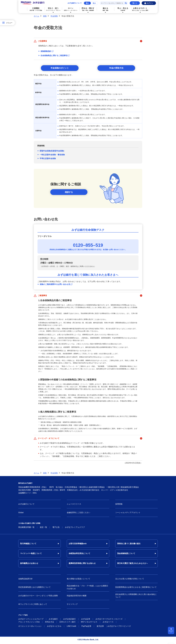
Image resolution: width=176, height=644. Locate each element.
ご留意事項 (42, 297)
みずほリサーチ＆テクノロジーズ (109, 620)
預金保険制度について (126, 555)
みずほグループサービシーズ (119, 627)
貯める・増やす (88, 9)
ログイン (150, 3)
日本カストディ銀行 (67, 623)
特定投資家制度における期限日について (34, 589)
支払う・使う (53, 9)
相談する (69, 193)
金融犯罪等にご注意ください (78, 514)
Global (21, 514)
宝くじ (135, 3)
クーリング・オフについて (49, 440)
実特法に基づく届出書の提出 (129, 545)
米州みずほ (49, 623)
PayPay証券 (86, 627)
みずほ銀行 (53, 620)
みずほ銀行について (75, 3)
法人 (94, 3)
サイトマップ (72, 606)
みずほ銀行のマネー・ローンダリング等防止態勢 (38, 597)
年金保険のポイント (60, 69)
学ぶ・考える (123, 9)
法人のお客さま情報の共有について (130, 580)
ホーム (36, 16)
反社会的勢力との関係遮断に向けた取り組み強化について (136, 597)
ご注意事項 (42, 41)
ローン (71, 9)
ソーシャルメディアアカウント (128, 514)
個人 (87, 3)
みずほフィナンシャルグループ (31, 620)
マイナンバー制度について (31, 555)
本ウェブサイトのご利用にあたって (33, 606)
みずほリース (108, 623)
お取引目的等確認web (78, 545)
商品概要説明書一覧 (26, 529)
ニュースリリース (74, 505)
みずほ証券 (86, 620)
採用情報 (119, 505)
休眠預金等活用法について (79, 555)
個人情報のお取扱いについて (78, 580)
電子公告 (56, 529)
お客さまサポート (140, 9)
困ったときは (171, 631)
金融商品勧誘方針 (25, 580)
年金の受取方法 (116, 69)
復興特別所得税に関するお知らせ (82, 565)
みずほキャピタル (54, 627)
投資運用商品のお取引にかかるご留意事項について (136, 589)
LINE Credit (71, 627)
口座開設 (36, 9)
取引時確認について (28, 545)
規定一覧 (43, 529)
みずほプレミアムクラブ (75, 529)
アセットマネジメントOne (29, 623)
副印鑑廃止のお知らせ (29, 565)
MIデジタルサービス (89, 623)
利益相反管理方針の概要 (77, 597)
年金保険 (54, 16)
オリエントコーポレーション (30, 627)
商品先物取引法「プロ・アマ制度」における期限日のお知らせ (87, 589)
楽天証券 (100, 627)
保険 (45, 16)
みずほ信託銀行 (69, 620)
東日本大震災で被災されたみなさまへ (132, 565)
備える (105, 9)
